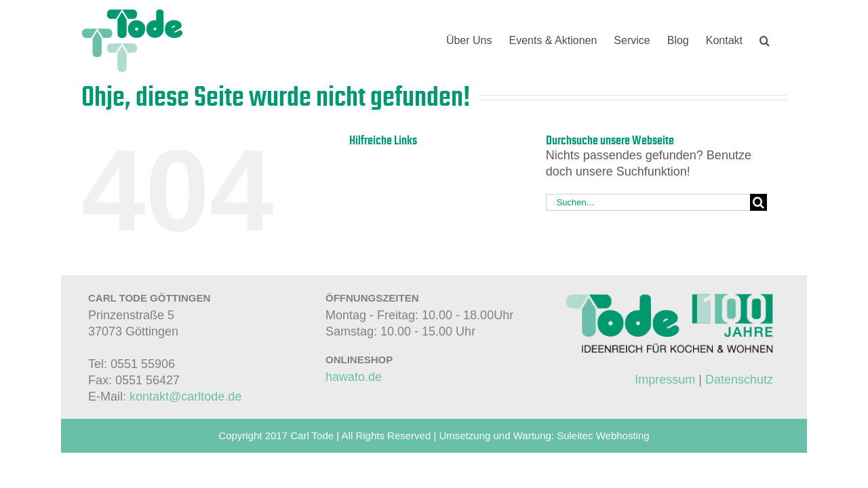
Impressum (665, 380)
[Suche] (758, 202)
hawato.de (354, 377)
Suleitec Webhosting (603, 435)
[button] (782, 41)
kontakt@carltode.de (185, 396)
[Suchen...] (648, 202)
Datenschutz (739, 380)
